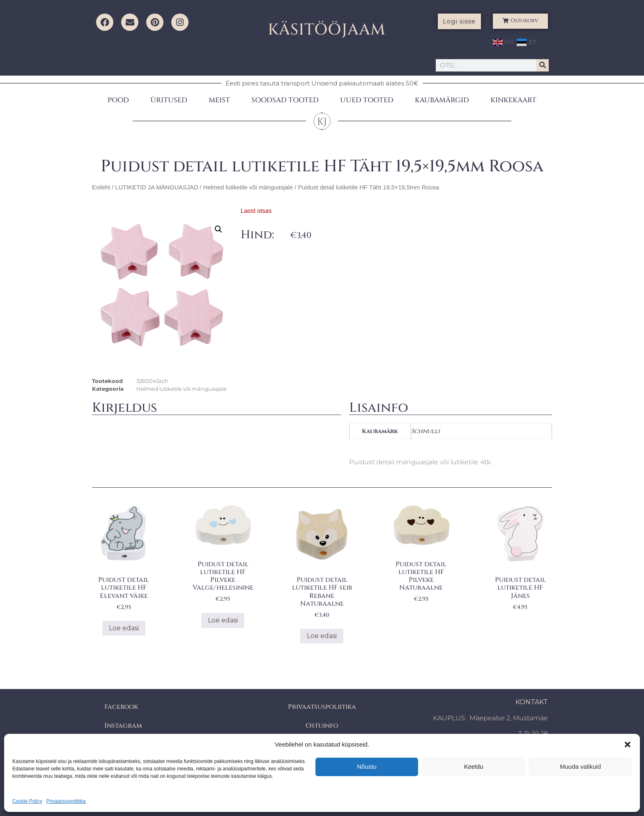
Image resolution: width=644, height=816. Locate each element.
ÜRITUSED (169, 100)
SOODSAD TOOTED (285, 100)
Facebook (121, 707)
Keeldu (474, 766)
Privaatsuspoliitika (66, 801)
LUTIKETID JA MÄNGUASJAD (156, 187)
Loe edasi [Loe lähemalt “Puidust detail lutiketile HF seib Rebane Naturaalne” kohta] (322, 636)
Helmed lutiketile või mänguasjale (248, 187)
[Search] (543, 65)
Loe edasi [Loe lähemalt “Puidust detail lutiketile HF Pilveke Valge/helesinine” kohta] (223, 620)
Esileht (101, 187)
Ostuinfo (322, 726)
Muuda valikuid (580, 766)
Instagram (123, 726)
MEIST (219, 100)
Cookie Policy (27, 801)
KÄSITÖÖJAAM (327, 30)
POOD (118, 100)
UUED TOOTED (367, 100)
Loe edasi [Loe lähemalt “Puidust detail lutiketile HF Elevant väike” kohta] (124, 628)
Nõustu (367, 766)
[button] (628, 745)
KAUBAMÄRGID (442, 100)
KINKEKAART (513, 100)
